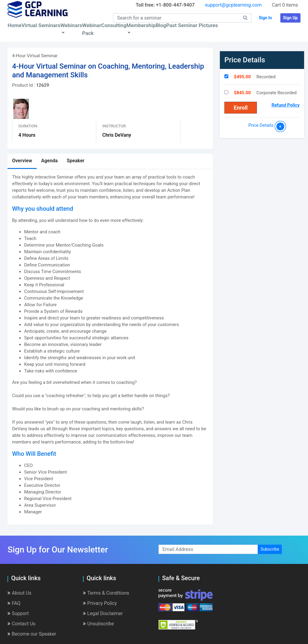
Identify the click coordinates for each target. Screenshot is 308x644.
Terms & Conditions (106, 593)
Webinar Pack (92, 29)
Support (18, 613)
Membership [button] (141, 25)
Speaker (76, 161)
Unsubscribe (99, 624)
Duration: (28, 126)
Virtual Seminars (41, 25)
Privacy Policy (100, 603)
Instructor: (114, 126)
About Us (19, 593)
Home (14, 25)
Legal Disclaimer (103, 613)
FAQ (14, 603)
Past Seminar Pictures (192, 25)
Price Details (262, 125)
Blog (161, 25)
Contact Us (22, 624)
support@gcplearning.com (233, 5)
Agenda (49, 161)
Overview (22, 161)
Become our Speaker (32, 634)
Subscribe (270, 549)
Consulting (114, 25)
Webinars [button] (71, 25)
